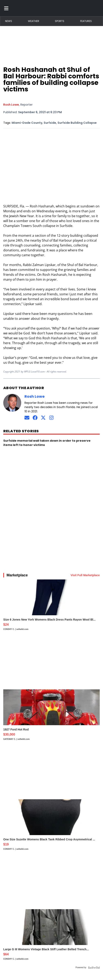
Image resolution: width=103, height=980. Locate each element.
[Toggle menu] (6, 8)
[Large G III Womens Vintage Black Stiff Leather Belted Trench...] (51, 937)
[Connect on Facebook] (35, 418)
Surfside (50, 123)
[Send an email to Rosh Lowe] (27, 418)
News (9, 21)
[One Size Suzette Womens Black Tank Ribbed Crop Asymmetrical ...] (51, 827)
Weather (34, 21)
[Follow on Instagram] (51, 418)
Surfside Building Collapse (77, 123)
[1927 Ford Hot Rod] (51, 717)
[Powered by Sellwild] (94, 968)
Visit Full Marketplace (85, 575)
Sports (60, 21)
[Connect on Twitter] (43, 418)
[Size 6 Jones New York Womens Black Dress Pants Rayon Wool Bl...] (51, 607)
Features (86, 21)
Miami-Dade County (27, 123)
